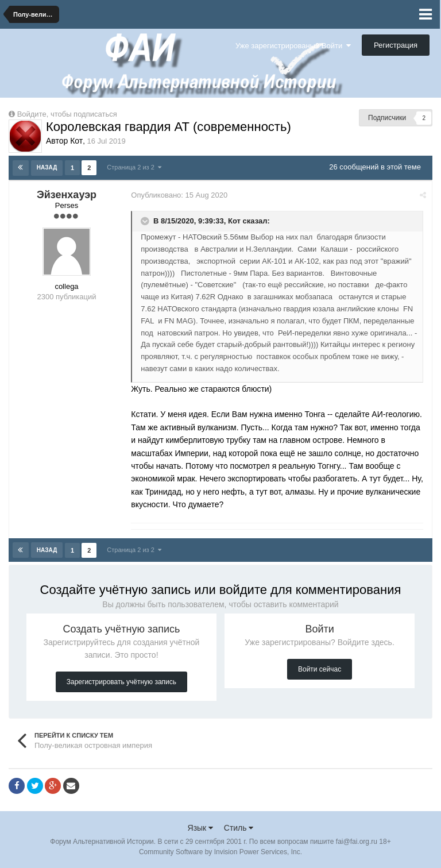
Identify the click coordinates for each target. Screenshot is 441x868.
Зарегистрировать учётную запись (121, 681)
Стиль (239, 827)
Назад (47, 167)
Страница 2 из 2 (134, 167)
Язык (201, 827)
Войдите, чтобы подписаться (67, 114)
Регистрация (396, 45)
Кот (236, 220)
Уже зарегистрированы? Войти (293, 46)
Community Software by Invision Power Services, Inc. (220, 851)
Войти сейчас (320, 669)
